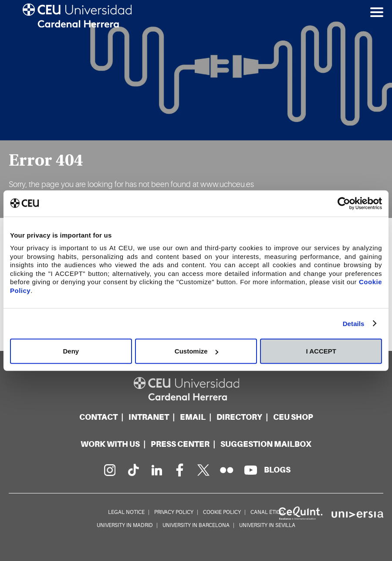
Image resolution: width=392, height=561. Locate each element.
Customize (196, 351)
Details (354, 323)
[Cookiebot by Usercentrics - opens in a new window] (344, 203)
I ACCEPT (321, 351)
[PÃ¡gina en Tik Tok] (133, 470)
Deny (71, 351)
